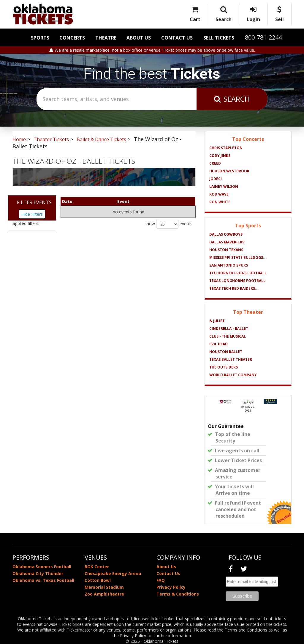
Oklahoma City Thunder (38, 573)
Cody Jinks (220, 156)
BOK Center (97, 567)
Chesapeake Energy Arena (113, 573)
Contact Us (177, 38)
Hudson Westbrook (229, 171)
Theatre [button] (106, 38)
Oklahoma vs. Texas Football (43, 580)
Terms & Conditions (178, 594)
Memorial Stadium (104, 587)
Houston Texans (226, 250)
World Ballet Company (233, 375)
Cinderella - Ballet (229, 329)
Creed (215, 163)
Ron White (220, 202)
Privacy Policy (171, 587)
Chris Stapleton (226, 148)
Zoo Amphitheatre (104, 594)
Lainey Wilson (224, 186)
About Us (139, 38)
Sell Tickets (219, 38)
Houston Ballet (226, 352)
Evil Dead (218, 344)
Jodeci (216, 179)
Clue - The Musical (228, 336)
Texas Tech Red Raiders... (234, 288)
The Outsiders (224, 367)
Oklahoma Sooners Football (42, 567)
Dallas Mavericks (227, 242)
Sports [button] (40, 38)
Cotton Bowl (98, 580)
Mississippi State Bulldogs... (238, 258)
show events (168, 224)
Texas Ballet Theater (231, 359)
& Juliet (217, 321)
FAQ (161, 580)
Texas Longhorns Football (237, 281)
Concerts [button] (72, 38)
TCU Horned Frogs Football (238, 273)
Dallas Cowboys (226, 234)
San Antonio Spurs (229, 265)
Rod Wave (219, 194)
